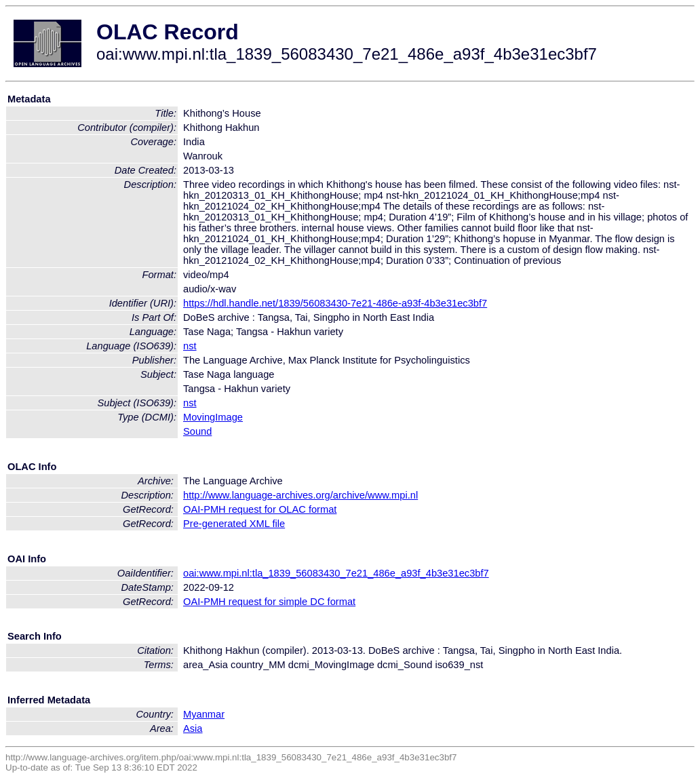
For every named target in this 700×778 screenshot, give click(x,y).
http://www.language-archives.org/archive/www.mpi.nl (300, 495)
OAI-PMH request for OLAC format (260, 509)
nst (190, 346)
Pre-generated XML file (234, 524)
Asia (193, 728)
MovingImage (213, 417)
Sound (197, 431)
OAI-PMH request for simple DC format (269, 602)
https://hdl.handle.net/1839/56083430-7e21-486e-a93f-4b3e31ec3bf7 (335, 303)
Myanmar (204, 714)
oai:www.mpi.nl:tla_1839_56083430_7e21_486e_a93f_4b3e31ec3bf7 (336, 573)
